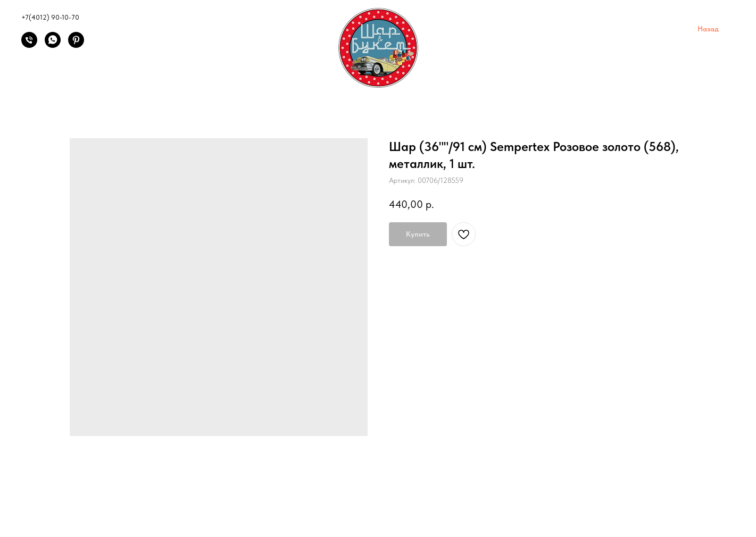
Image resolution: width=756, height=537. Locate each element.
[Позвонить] (29, 45)
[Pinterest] (76, 45)
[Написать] (53, 45)
